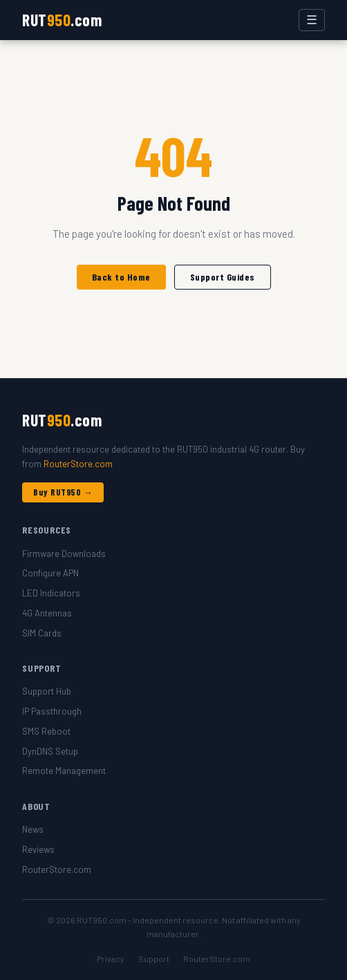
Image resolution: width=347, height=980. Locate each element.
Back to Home (121, 277)
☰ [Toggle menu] (312, 20)
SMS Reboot (46, 731)
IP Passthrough (52, 711)
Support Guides (223, 277)
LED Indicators (51, 593)
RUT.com (62, 20)
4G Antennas (47, 613)
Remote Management (64, 771)
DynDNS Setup (50, 751)
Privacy (111, 959)
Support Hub (47, 691)
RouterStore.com (78, 464)
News (33, 829)
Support (154, 959)
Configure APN (50, 573)
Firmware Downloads (64, 554)
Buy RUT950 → (63, 492)
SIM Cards (42, 633)
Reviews (38, 849)
